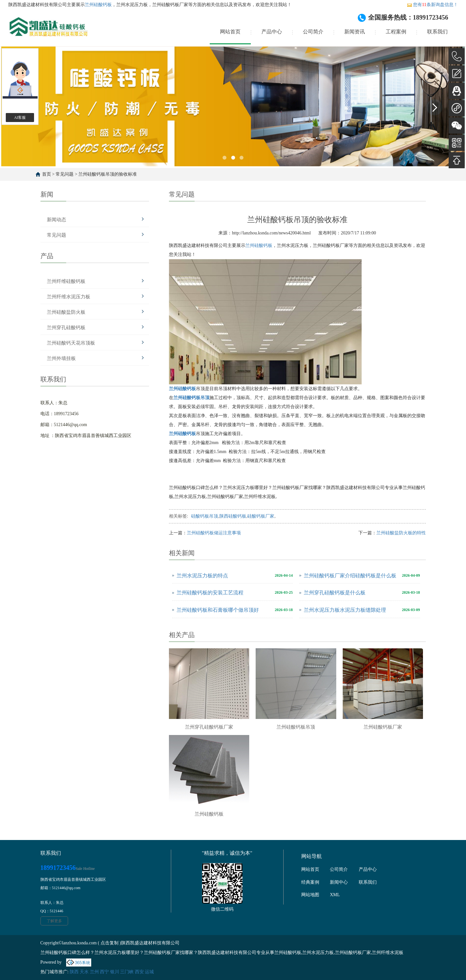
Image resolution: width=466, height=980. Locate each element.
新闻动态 (57, 220)
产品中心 (272, 32)
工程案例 (396, 32)
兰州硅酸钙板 (98, 5)
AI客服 (20, 118)
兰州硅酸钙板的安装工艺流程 (210, 593)
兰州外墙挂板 (61, 358)
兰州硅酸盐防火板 (66, 312)
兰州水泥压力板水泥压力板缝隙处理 (345, 610)
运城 (149, 972)
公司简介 (313, 32)
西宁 (104, 972)
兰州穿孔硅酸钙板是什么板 (335, 593)
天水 (84, 972)
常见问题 (65, 174)
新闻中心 (339, 882)
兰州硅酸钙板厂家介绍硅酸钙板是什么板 (350, 576)
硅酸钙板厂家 (261, 516)
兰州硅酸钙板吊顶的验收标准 (108, 174)
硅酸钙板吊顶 (205, 516)
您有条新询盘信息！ (432, 5)
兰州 (94, 972)
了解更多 (54, 921)
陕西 (74, 972)
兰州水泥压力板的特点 (202, 576)
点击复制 (110, 943)
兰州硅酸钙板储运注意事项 (214, 533)
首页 (47, 174)
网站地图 (310, 895)
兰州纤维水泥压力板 (69, 297)
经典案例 (310, 882)
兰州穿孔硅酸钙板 (66, 328)
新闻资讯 (355, 32)
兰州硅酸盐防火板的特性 (401, 533)
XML (335, 895)
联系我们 (437, 32)
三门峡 (127, 972)
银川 (115, 972)
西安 (139, 972)
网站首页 (230, 32)
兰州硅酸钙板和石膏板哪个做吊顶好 (218, 610)
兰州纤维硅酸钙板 (66, 281)
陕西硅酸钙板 (233, 516)
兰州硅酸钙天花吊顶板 (71, 343)
